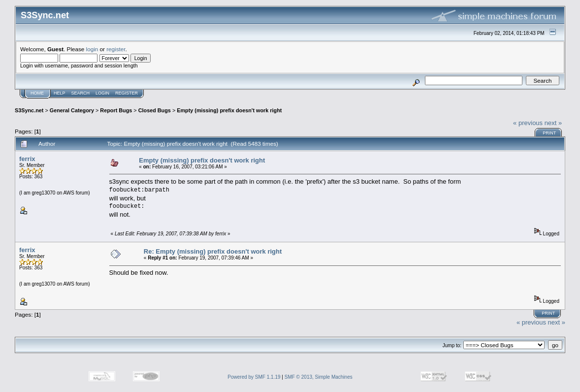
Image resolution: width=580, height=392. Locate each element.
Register (127, 93)
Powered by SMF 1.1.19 (254, 377)
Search (81, 93)
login (92, 49)
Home (37, 93)
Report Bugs (116, 110)
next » (553, 123)
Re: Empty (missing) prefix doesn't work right (213, 251)
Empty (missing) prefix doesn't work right (229, 110)
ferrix (27, 159)
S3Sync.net (29, 110)
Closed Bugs (155, 110)
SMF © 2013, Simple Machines (319, 377)
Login (102, 93)
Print (549, 133)
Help (60, 93)
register (116, 49)
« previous (528, 123)
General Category (72, 110)
